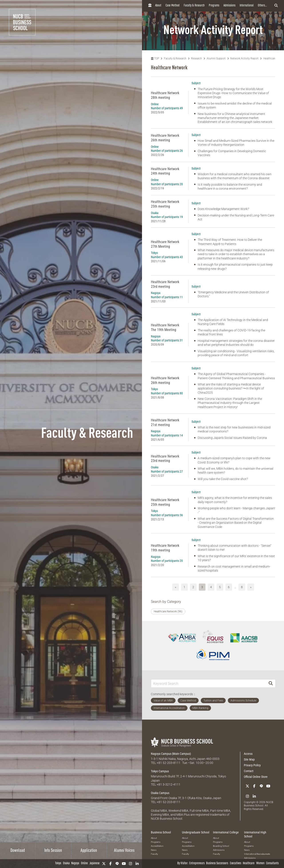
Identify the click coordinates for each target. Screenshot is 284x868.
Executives (236, 863)
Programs (214, 6)
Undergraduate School (196, 832)
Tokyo (58, 863)
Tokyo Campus (160, 771)
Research (196, 58)
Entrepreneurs (197, 863)
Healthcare (249, 863)
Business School (161, 832)
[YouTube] (124, 864)
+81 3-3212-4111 (169, 784)
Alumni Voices (124, 851)
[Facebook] (110, 864)
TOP (155, 58)
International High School (255, 834)
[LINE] (117, 864)
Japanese (95, 863)
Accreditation (157, 846)
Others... (262, 6)
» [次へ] (251, 587)
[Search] (271, 683)
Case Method (173, 6)
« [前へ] (176, 587)
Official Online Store (256, 777)
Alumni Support (216, 58)
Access (248, 754)
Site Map (249, 759)
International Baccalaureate (257, 854)
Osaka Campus (160, 793)
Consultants (272, 863)
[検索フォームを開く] (276, 6)
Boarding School (221, 846)
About (158, 6)
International (247, 6)
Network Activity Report (244, 58)
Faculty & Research (194, 6)
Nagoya (75, 863)
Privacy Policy (252, 765)
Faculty (154, 854)
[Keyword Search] (209, 683)
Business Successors (217, 863)
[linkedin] (137, 864)
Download (18, 851)
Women (260, 863)
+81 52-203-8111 (169, 763)
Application (89, 851)
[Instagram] (130, 864)
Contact (249, 771)
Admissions (229, 6)
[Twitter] (104, 864)
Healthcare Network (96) (168, 611)
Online (84, 863)
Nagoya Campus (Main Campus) (171, 754)
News (154, 850)
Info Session (53, 851)
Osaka (66, 863)
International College (226, 832)
